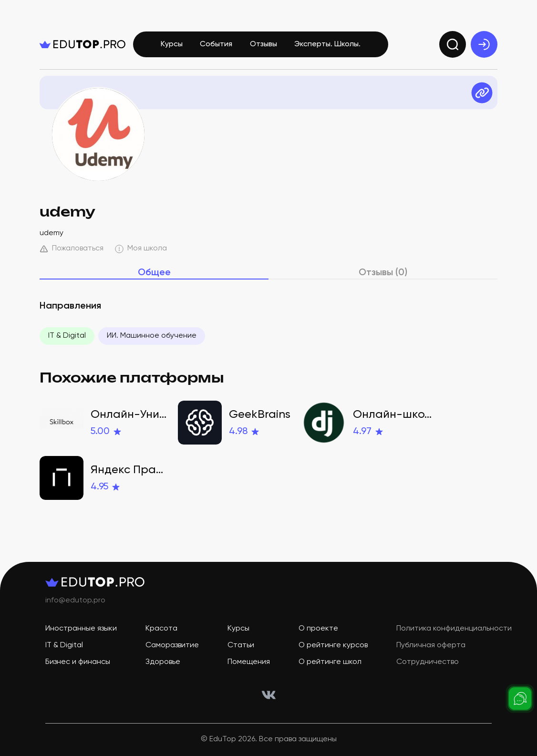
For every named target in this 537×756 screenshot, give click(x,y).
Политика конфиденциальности (454, 629)
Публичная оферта (431, 645)
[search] (453, 44)
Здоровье (163, 662)
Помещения (249, 662)
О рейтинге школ (330, 662)
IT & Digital (67, 336)
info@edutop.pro (75, 601)
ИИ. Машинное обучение (152, 336)
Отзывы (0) (383, 273)
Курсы (172, 44)
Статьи (241, 645)
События (216, 44)
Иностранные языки (81, 629)
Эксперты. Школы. (327, 44)
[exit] (484, 44)
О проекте (318, 629)
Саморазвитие (172, 645)
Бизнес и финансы (78, 662)
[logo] (83, 44)
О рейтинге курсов (333, 645)
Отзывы (263, 44)
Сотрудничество (428, 662)
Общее (154, 273)
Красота (161, 629)
